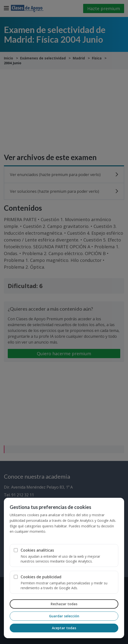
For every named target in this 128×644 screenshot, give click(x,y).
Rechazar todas (64, 604)
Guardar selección (64, 616)
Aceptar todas (64, 628)
